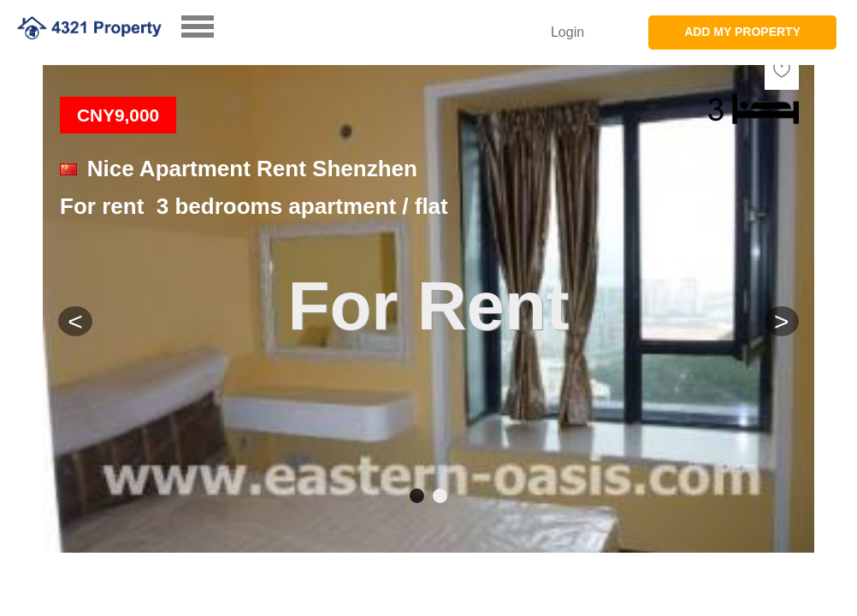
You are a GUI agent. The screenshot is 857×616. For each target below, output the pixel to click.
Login (567, 32)
